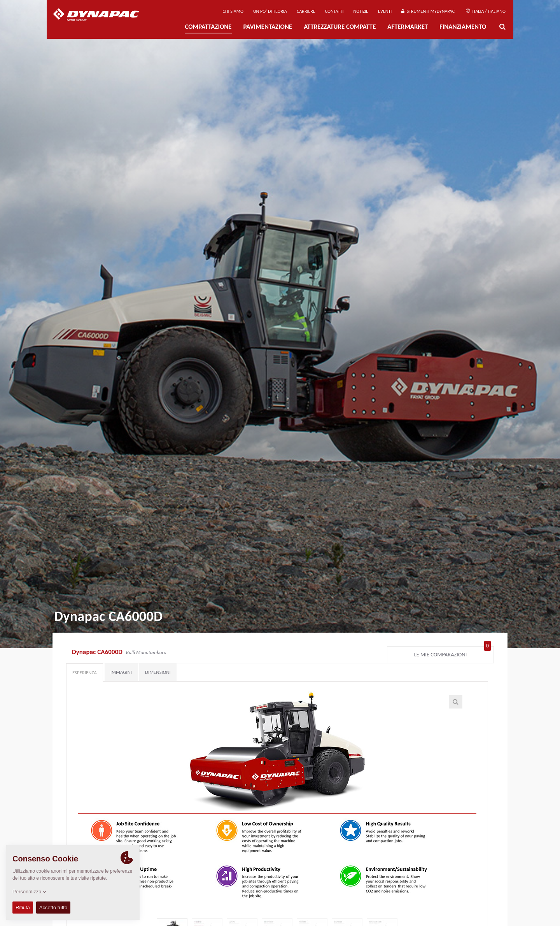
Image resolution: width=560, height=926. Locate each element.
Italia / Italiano (486, 11)
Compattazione (208, 27)
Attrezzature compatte (340, 27)
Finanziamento (463, 27)
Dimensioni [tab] (158, 672)
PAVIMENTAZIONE (268, 27)
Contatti (334, 11)
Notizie (361, 11)
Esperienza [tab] (85, 673)
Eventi (385, 11)
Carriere (306, 11)
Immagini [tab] (121, 672)
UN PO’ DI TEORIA (270, 11)
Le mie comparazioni (452, 653)
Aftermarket (408, 27)
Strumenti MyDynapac (428, 11)
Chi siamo (233, 11)
